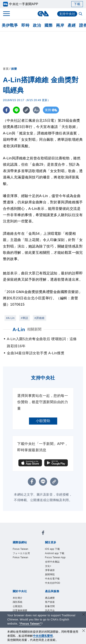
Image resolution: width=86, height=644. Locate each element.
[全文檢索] (81, 14)
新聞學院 (50, 575)
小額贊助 (43, 421)
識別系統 (18, 602)
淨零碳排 (50, 570)
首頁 (6, 69)
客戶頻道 (50, 602)
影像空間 (50, 606)
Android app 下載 (55, 553)
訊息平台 (50, 610)
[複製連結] (26, 110)
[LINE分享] (16, 110)
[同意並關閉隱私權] (84, 631)
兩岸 (60, 25)
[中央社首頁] (43, 14)
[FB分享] (6, 110)
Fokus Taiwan (20, 557)
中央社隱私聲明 (43, 636)
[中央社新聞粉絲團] (43, 533)
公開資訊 (18, 606)
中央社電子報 (52, 579)
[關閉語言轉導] (84, 615)
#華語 (24, 318)
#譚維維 (40, 318)
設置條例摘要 (20, 610)
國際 (48, 25)
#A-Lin (10, 318)
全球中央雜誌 (52, 562)
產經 (72, 25)
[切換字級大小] (36, 110)
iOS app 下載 (53, 549)
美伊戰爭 (10, 25)
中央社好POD (53, 583)
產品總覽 (50, 598)
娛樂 (14, 69)
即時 (25, 25)
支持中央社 (67, 14)
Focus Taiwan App (55, 557)
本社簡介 (18, 598)
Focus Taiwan (20, 549)
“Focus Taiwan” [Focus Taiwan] (30, 624)
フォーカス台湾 (21, 553)
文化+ (48, 566)
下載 (77, 4)
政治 (37, 25)
